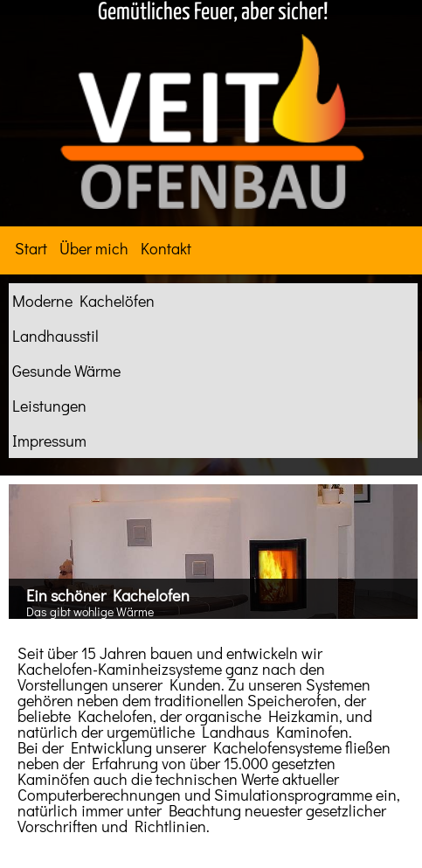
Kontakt (166, 248)
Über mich (94, 248)
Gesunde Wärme (66, 371)
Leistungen (49, 406)
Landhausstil (55, 336)
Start (31, 248)
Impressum (49, 441)
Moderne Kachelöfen (83, 301)
